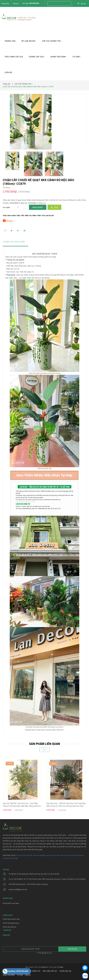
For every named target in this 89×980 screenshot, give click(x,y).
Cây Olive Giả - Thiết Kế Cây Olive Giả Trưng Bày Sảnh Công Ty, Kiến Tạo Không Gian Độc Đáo (66, 805)
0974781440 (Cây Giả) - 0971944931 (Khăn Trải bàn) (28, 884)
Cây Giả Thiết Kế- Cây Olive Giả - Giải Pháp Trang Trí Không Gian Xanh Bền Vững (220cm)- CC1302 (22, 805)
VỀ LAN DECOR (29, 41)
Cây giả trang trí (22, 855)
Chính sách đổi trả (10, 927)
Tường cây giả (72, 855)
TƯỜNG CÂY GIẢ (37, 57)
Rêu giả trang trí (49, 855)
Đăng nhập (5, 4)
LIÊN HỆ (8, 72)
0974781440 (34, 3)
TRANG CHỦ (10, 41)
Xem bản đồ (72, 949)
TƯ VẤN (77, 57)
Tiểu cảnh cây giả (36, 855)
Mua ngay (38, 207)
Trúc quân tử (61, 855)
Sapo (61, 967)
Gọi (54, 207)
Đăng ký (16, 4)
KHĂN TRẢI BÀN (59, 57)
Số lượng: (7, 208)
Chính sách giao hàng (11, 923)
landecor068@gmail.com (18, 890)
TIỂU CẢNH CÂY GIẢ (14, 57)
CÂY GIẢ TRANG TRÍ (52, 41)
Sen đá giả (14, 858)
